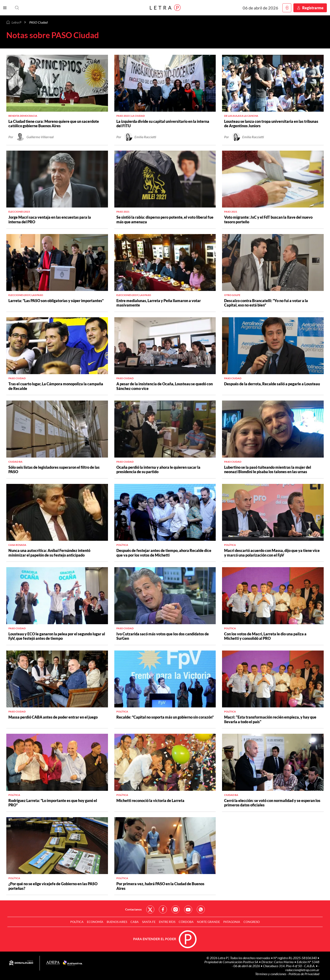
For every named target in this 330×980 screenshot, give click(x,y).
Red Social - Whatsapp (201, 909)
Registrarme (313, 8)
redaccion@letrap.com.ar (302, 970)
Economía (95, 922)
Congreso (252, 922)
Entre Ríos (167, 922)
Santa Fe (149, 922)
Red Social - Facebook (163, 909)
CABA (135, 922)
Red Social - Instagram (176, 909)
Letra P (16, 22)
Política (77, 922)
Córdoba (186, 922)
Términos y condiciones (271, 974)
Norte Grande (208, 922)
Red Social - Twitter (150, 909)
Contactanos (133, 909)
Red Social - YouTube (188, 909)
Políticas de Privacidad (304, 974)
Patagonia (232, 922)
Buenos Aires (117, 922)
